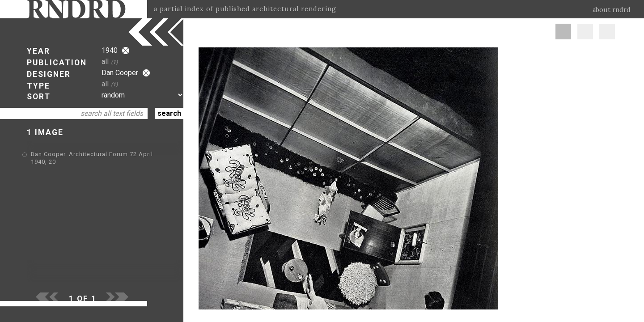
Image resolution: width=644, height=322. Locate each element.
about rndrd (612, 10)
